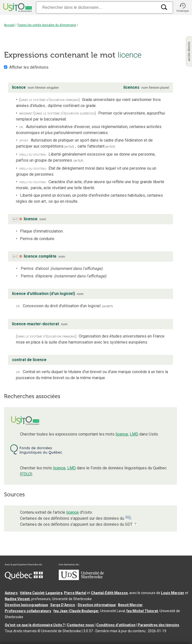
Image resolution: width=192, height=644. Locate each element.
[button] (182, 8)
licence (122, 434)
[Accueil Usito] (17, 8)
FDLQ (26, 474)
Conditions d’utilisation (116, 625)
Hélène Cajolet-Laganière (41, 593)
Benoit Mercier (130, 605)
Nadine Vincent (17, 599)
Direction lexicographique (26, 605)
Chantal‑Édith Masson (109, 593)
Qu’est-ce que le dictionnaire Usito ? (35, 625)
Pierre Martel (75, 593)
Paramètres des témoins (158, 625)
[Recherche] (97, 7)
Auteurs (11, 593)
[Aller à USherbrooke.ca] (81, 579)
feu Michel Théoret (142, 611)
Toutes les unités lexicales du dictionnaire (47, 25)
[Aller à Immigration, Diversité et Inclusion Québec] (24, 578)
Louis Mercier (173, 593)
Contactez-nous (80, 625)
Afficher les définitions (29, 67)
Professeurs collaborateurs (28, 611)
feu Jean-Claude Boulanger (76, 611)
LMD (134, 434)
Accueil (9, 25)
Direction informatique (97, 605)
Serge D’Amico (63, 605)
